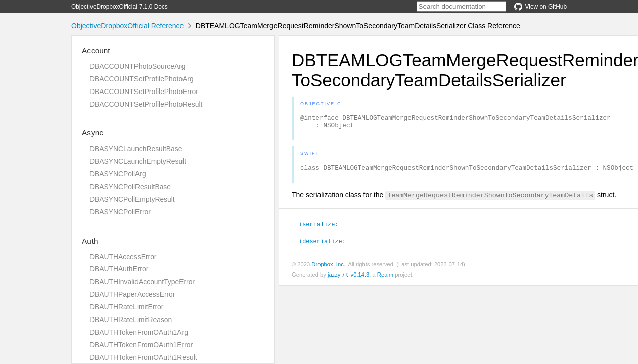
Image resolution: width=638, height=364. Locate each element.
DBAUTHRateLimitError (126, 307)
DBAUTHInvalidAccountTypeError (142, 282)
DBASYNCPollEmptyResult (132, 199)
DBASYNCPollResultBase (130, 187)
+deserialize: (322, 245)
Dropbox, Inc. (328, 269)
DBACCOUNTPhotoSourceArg (137, 66)
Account (96, 50)
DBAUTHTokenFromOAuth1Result (143, 357)
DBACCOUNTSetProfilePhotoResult (146, 104)
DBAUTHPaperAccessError (132, 294)
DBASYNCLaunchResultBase (136, 149)
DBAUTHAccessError (123, 257)
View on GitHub (540, 7)
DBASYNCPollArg (118, 174)
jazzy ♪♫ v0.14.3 (348, 279)
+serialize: (318, 229)
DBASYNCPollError (120, 212)
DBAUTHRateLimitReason (131, 320)
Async (93, 133)
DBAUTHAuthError (119, 269)
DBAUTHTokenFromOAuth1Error (141, 345)
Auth (90, 241)
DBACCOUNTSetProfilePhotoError (144, 92)
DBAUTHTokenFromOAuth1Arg (139, 332)
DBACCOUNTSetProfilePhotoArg (142, 79)
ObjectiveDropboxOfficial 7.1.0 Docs (120, 7)
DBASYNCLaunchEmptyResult (138, 161)
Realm (385, 279)
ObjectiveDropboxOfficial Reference (127, 26)
